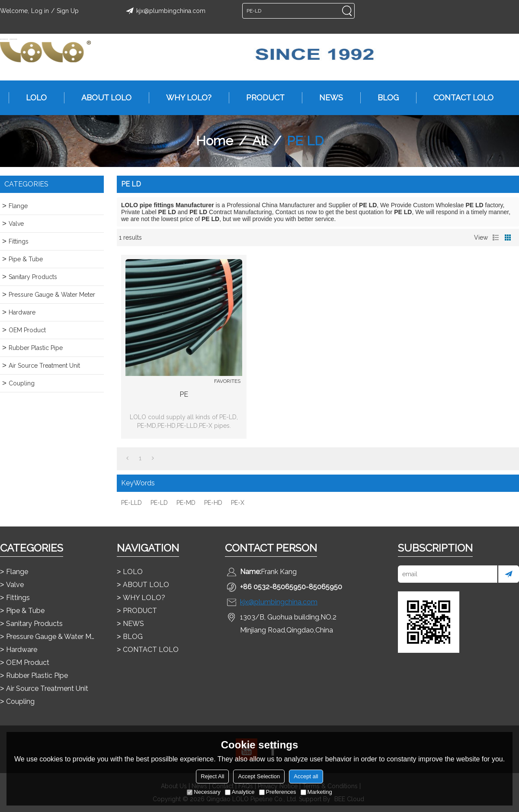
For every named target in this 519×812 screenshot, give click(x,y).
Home (215, 141)
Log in (40, 11)
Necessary (203, 792)
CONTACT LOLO (459, 98)
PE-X (238, 503)
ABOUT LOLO (102, 98)
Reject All (212, 776)
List (496, 238)
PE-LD (159, 503)
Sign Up (68, 11)
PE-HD (213, 503)
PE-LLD (131, 503)
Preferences (278, 792)
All (260, 141)
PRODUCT (261, 98)
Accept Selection (259, 776)
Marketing (316, 792)
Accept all (306, 776)
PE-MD (186, 503)
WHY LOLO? (184, 98)
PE (184, 394)
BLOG (384, 98)
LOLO (32, 98)
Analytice (240, 792)
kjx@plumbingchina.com (164, 11)
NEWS (327, 98)
